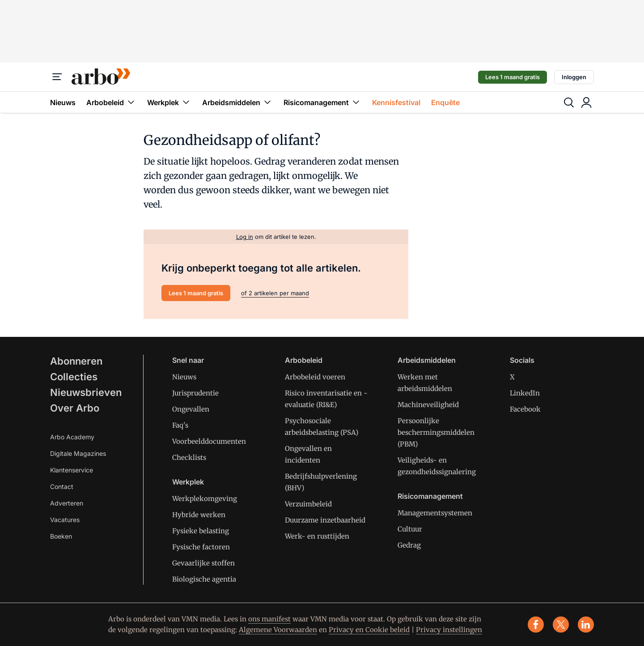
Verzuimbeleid (308, 504)
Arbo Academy (72, 437)
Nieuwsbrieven (86, 392)
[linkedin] (586, 625)
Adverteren (67, 503)
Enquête (445, 102)
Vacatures (65, 520)
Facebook (525, 409)
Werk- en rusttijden (317, 536)
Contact (62, 487)
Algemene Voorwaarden (278, 630)
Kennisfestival (396, 102)
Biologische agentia (204, 579)
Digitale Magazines (78, 453)
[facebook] (536, 625)
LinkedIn (525, 393)
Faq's (180, 425)
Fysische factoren (201, 547)
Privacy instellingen (449, 630)
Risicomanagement (322, 102)
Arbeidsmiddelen (237, 102)
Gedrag (409, 545)
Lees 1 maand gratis (513, 77)
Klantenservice (72, 470)
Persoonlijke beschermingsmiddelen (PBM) (436, 432)
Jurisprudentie (195, 393)
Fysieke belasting (201, 531)
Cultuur (410, 529)
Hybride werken (199, 515)
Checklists (189, 457)
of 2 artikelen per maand (275, 293)
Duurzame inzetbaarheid (325, 520)
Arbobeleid (111, 102)
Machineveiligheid (428, 405)
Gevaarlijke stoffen (203, 563)
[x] (561, 625)
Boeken (61, 536)
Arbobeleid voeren (315, 377)
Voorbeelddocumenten (209, 441)
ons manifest (269, 619)
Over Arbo (75, 408)
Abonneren (76, 361)
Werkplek (169, 102)
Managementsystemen (435, 513)
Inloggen (574, 77)
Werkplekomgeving (205, 499)
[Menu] (57, 77)
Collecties (74, 377)
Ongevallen (191, 409)
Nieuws (63, 102)
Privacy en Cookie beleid (369, 630)
